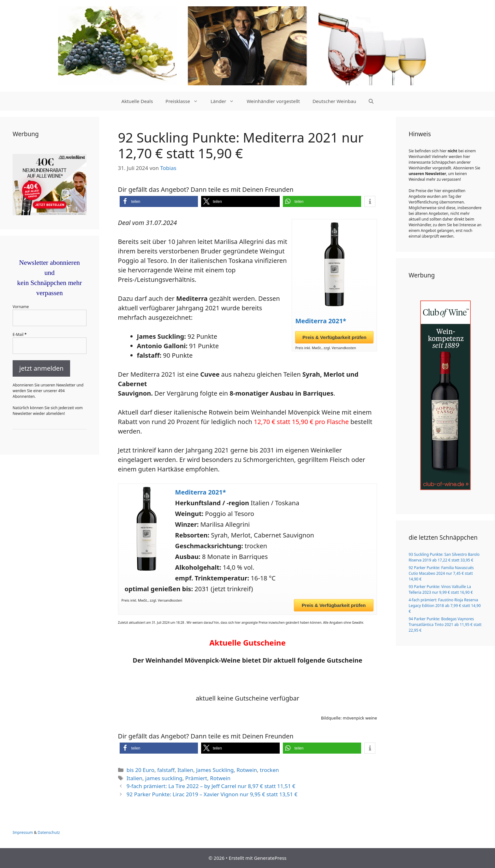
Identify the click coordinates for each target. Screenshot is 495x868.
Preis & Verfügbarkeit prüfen (334, 337)
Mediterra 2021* (321, 321)
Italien (185, 770)
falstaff (166, 770)
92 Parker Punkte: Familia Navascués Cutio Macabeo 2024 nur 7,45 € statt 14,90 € (441, 573)
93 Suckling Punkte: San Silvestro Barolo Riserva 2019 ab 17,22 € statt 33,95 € (444, 557)
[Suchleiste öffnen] (371, 101)
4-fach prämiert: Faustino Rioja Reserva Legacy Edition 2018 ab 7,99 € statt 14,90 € (445, 606)
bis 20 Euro (140, 770)
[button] (159, 201)
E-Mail (20, 334)
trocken (269, 770)
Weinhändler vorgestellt (273, 101)
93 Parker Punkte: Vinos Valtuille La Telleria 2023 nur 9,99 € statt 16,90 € (441, 589)
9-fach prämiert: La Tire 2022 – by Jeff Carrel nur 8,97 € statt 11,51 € (211, 786)
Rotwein (247, 770)
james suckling (164, 778)
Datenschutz (49, 832)
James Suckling (215, 770)
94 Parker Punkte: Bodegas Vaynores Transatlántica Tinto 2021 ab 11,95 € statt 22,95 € (445, 625)
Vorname (21, 307)
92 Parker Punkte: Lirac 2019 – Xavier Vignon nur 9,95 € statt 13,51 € (212, 794)
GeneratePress (270, 858)
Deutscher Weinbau (334, 101)
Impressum (23, 832)
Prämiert (196, 778)
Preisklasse (185, 101)
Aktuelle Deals (137, 101)
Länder (225, 101)
